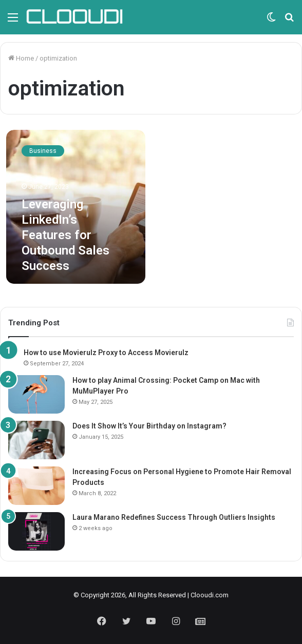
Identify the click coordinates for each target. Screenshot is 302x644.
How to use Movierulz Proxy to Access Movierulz (106, 353)
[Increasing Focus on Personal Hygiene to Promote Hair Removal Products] (36, 486)
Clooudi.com (210, 595)
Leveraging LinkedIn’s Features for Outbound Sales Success (65, 235)
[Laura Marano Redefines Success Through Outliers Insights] (36, 531)
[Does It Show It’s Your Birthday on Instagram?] (36, 440)
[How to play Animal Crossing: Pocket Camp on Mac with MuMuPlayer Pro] (36, 394)
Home (21, 58)
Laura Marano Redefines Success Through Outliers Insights (174, 517)
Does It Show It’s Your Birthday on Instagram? (149, 426)
